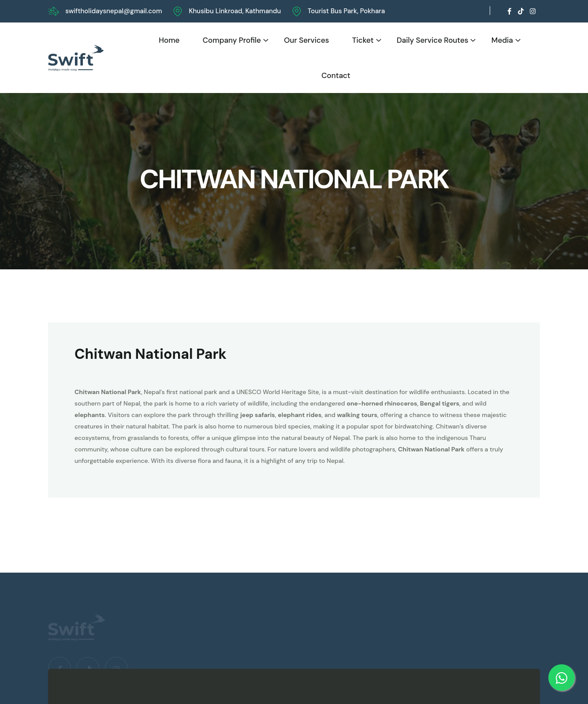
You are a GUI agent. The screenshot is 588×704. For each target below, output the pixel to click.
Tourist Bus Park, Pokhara (346, 11)
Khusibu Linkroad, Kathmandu (235, 11)
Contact (336, 75)
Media (502, 40)
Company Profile (232, 40)
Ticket (363, 40)
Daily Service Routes (433, 40)
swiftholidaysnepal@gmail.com (114, 11)
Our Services (306, 40)
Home (169, 40)
